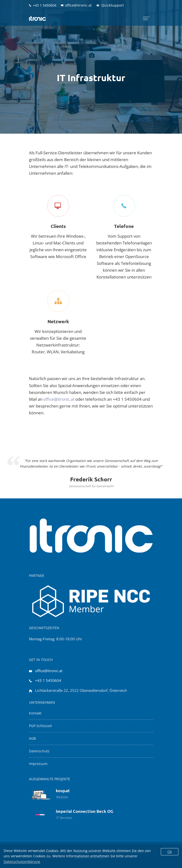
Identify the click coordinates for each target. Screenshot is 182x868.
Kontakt (35, 713)
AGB (32, 738)
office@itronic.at (59, 399)
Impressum (38, 764)
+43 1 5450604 (48, 680)
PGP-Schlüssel (40, 726)
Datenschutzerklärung (22, 862)
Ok (170, 852)
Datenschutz (39, 751)
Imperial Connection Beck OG (85, 811)
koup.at (63, 791)
